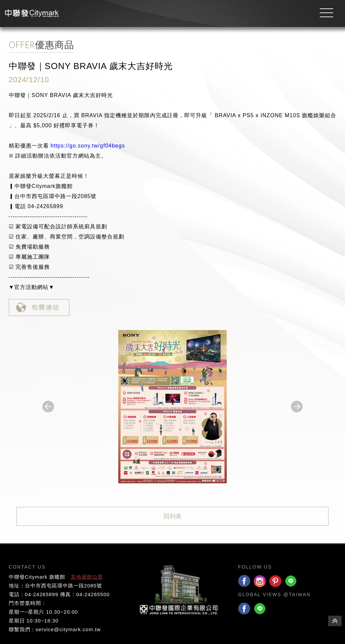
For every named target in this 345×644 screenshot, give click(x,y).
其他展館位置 (87, 577)
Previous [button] (48, 407)
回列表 (172, 516)
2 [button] (175, 495)
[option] (172, 407)
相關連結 (39, 308)
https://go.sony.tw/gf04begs (88, 146)
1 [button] (170, 495)
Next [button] (297, 407)
